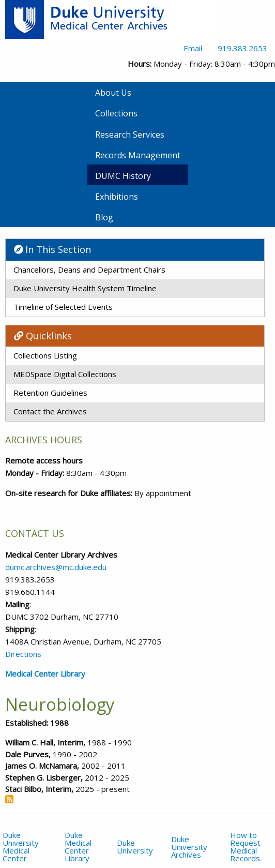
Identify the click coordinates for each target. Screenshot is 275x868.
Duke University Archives (189, 847)
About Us (113, 93)
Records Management (138, 155)
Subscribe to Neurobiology (9, 799)
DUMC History (123, 176)
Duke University (135, 847)
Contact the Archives (50, 411)
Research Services (130, 134)
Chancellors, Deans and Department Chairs (89, 270)
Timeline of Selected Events (63, 307)
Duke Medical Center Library (78, 847)
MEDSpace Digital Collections (65, 374)
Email (193, 48)
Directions (23, 654)
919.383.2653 (242, 48)
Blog (104, 217)
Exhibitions (117, 197)
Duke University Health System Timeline (85, 288)
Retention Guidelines (50, 393)
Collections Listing (45, 355)
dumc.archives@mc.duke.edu (56, 567)
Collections (116, 113)
